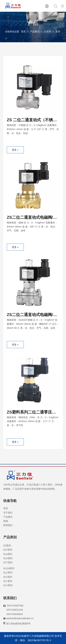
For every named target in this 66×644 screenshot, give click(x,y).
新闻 (6, 521)
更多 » (15, 150)
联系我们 (8, 525)
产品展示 (8, 517)
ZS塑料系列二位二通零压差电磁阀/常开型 (31, 413)
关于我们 (8, 513)
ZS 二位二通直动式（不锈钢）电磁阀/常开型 (30, 120)
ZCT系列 (8, 562)
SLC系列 (8, 585)
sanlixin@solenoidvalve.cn (20, 618)
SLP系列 (8, 550)
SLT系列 (8, 581)
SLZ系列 (8, 573)
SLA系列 (8, 554)
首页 (6, 508)
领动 (22, 640)
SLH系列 (8, 558)
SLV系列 (8, 577)
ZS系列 (7, 546)
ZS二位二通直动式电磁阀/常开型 (32, 218)
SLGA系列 (9, 568)
